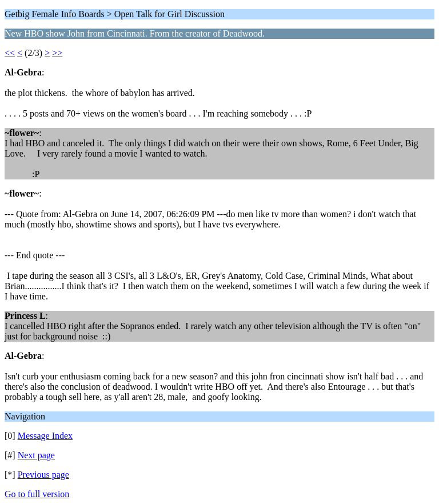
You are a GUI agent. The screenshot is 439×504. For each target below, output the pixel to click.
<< (10, 53)
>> (57, 53)
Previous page (43, 475)
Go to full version (37, 494)
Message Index (45, 436)
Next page (36, 455)
